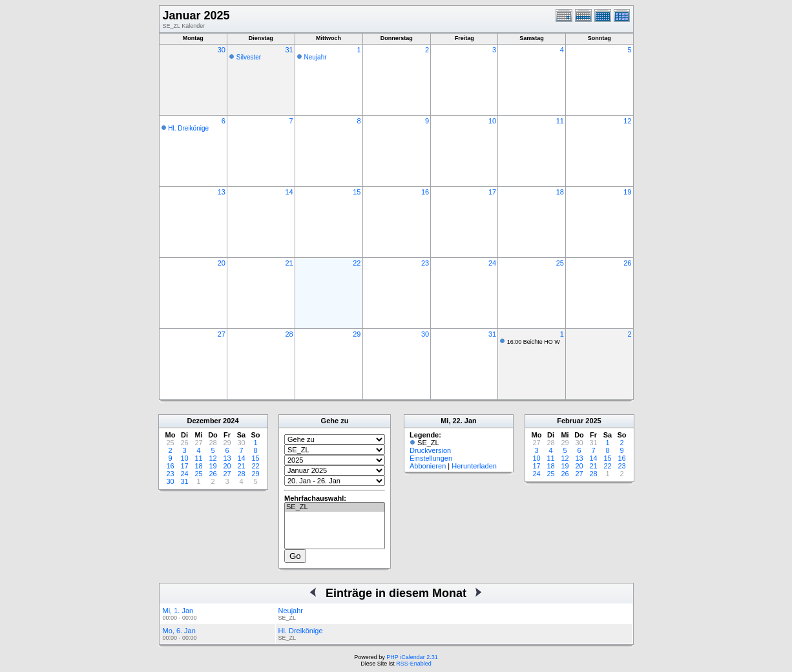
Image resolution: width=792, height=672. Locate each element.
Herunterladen (474, 466)
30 (222, 50)
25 (560, 263)
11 (560, 121)
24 (492, 263)
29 (357, 334)
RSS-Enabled (414, 664)
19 (627, 192)
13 (222, 192)
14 (289, 192)
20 (222, 263)
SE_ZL (335, 507)
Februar (570, 421)
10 (492, 121)
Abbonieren (428, 466)
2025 (593, 421)
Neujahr (316, 57)
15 (357, 192)
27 (222, 334)
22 (357, 263)
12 (627, 121)
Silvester (249, 57)
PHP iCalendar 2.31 (412, 657)
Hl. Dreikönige (188, 128)
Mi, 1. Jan (178, 611)
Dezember (204, 421)
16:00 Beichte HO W (534, 342)
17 (492, 192)
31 (289, 50)
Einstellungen (431, 458)
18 (560, 192)
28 (289, 334)
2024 (231, 421)
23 (425, 263)
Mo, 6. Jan (179, 631)
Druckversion (430, 450)
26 (627, 263)
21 (289, 263)
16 (425, 192)
